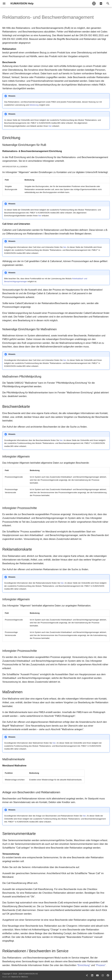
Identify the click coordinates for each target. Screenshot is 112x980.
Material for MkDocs (20, 977)
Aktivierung (34, 105)
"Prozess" (101, 965)
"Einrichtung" (84, 965)
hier (50, 126)
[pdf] (101, 3)
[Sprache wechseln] (94, 3)
